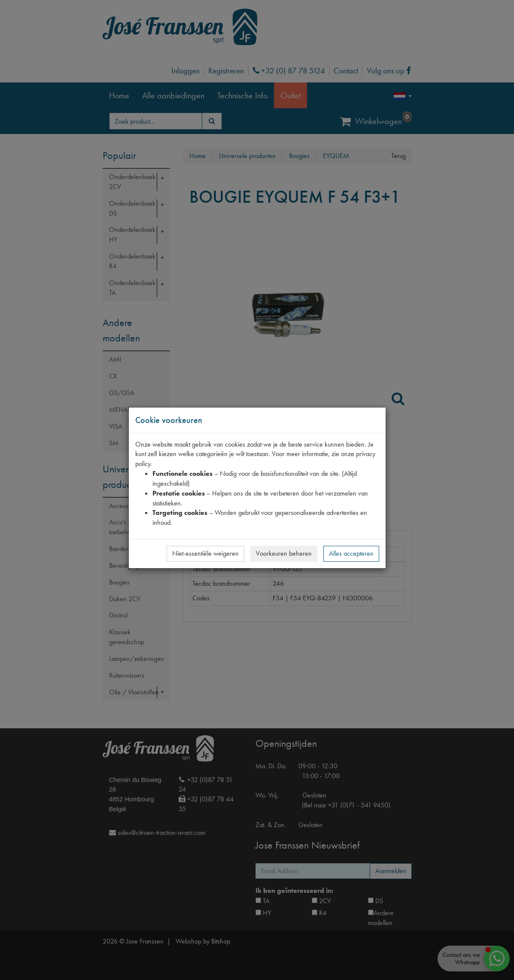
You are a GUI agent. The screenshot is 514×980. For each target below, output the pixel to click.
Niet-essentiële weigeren (205, 553)
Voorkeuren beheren (284, 553)
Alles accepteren (351, 553)
